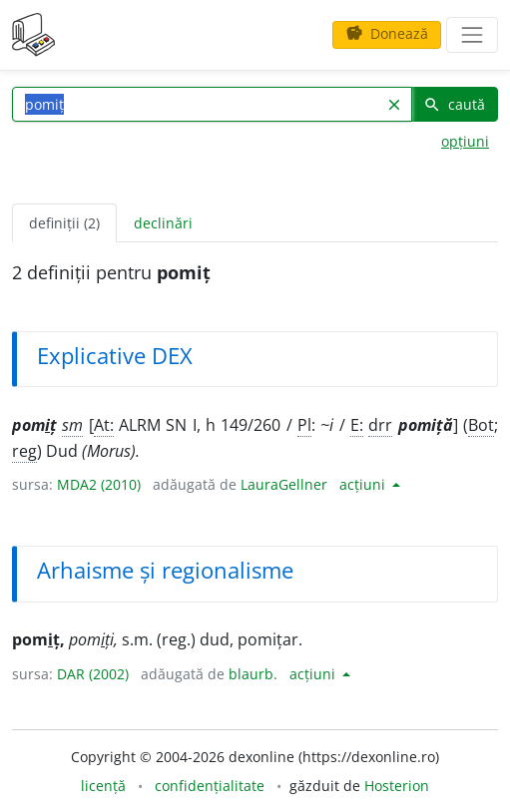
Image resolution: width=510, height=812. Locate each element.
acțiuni (364, 484)
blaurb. (253, 674)
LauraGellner (284, 484)
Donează (387, 33)
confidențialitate (210, 786)
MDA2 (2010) (99, 484)
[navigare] (472, 35)
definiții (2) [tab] (64, 223)
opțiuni (465, 141)
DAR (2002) (93, 674)
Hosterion (397, 786)
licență (103, 786)
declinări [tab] (163, 223)
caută (454, 104)
